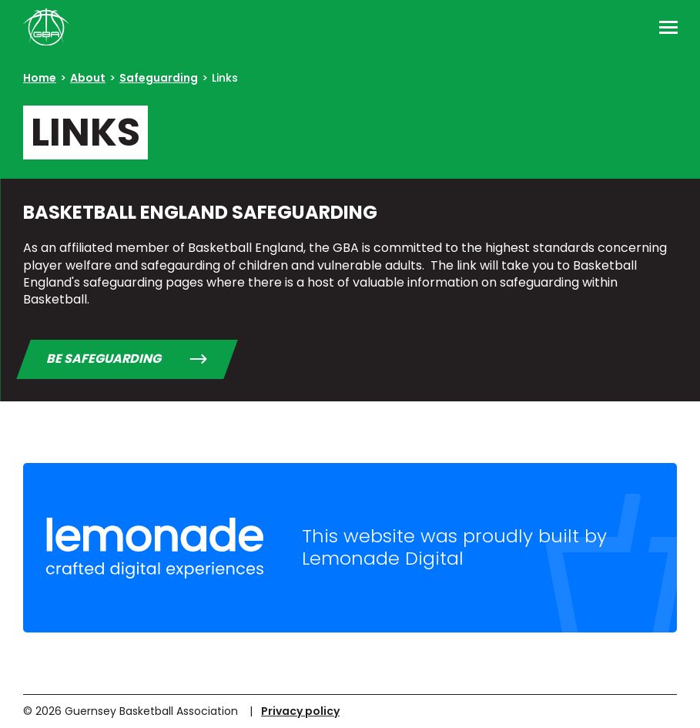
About (88, 78)
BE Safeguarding (104, 359)
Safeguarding (159, 78)
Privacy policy (300, 711)
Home (40, 78)
